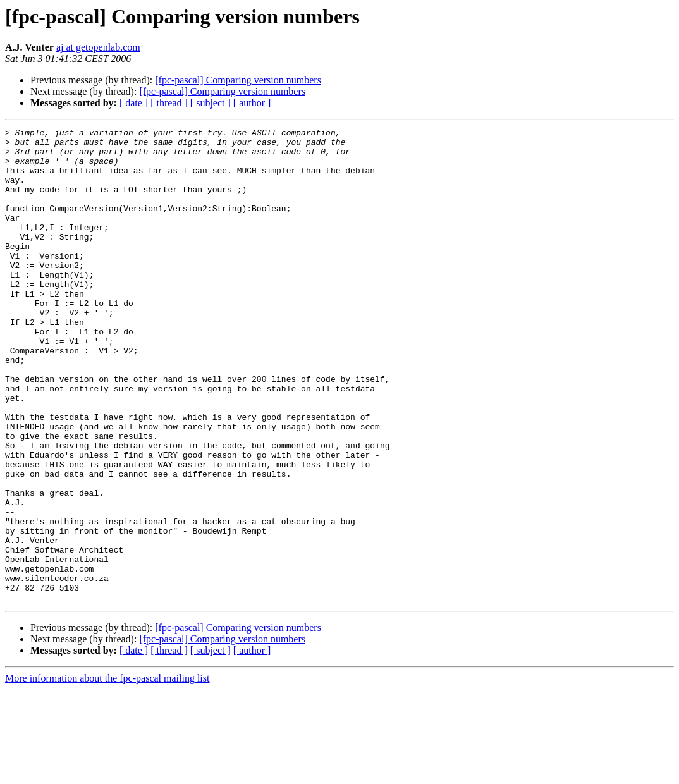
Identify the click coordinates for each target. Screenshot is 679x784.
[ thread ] (169, 103)
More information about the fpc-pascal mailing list (107, 773)
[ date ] (134, 103)
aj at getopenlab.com (98, 47)
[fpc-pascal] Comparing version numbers (238, 80)
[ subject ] (211, 103)
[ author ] (252, 103)
